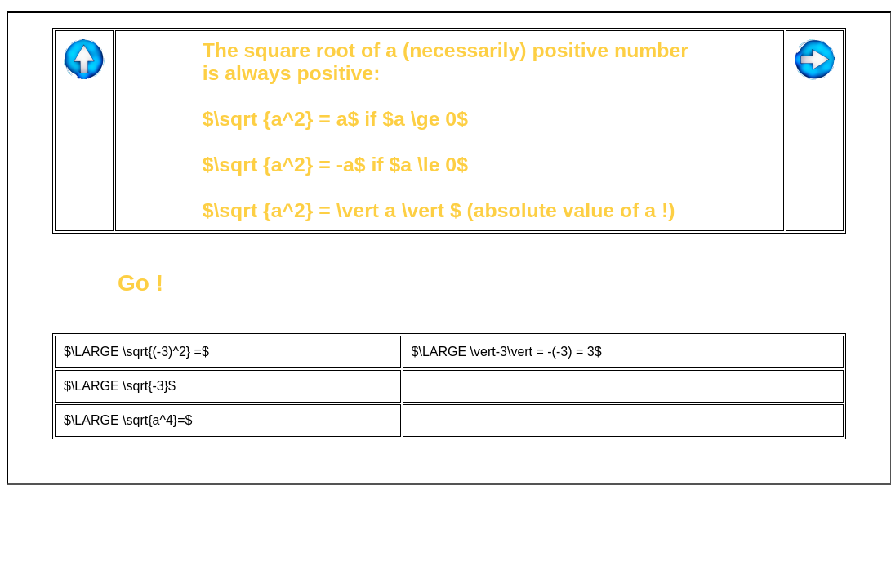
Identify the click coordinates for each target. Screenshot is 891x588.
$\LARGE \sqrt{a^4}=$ (128, 420)
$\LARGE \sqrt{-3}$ (120, 386)
